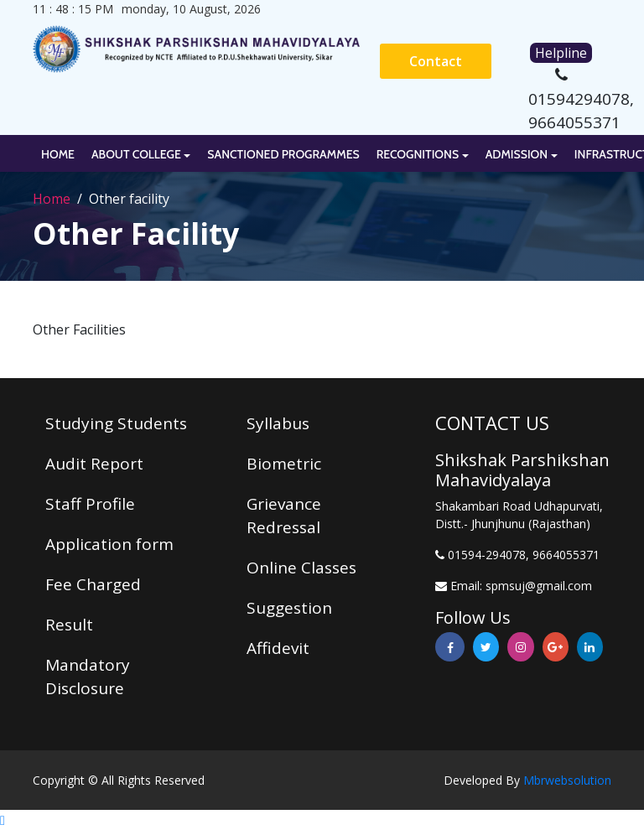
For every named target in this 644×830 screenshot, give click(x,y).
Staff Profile (90, 504)
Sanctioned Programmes (283, 154)
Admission (517, 154)
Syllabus (278, 423)
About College (136, 154)
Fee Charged (93, 584)
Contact (436, 61)
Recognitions (418, 154)
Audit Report (94, 464)
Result (69, 625)
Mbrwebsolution (567, 780)
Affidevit (278, 648)
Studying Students (116, 423)
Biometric (284, 464)
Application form (109, 544)
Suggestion (289, 608)
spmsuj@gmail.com (539, 586)
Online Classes (301, 568)
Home (58, 154)
